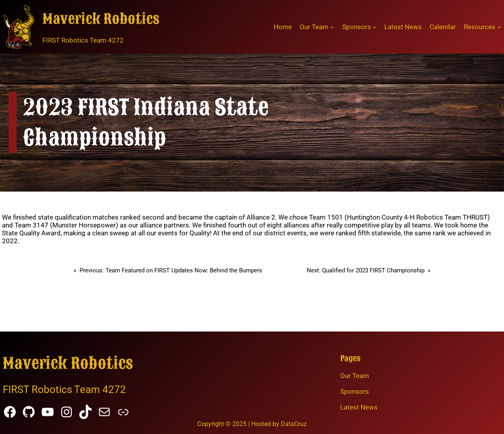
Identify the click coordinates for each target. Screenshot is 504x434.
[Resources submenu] (499, 27)
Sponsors (355, 391)
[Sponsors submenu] (374, 27)
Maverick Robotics (101, 19)
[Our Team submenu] (332, 27)
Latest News (359, 407)
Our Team (355, 376)
